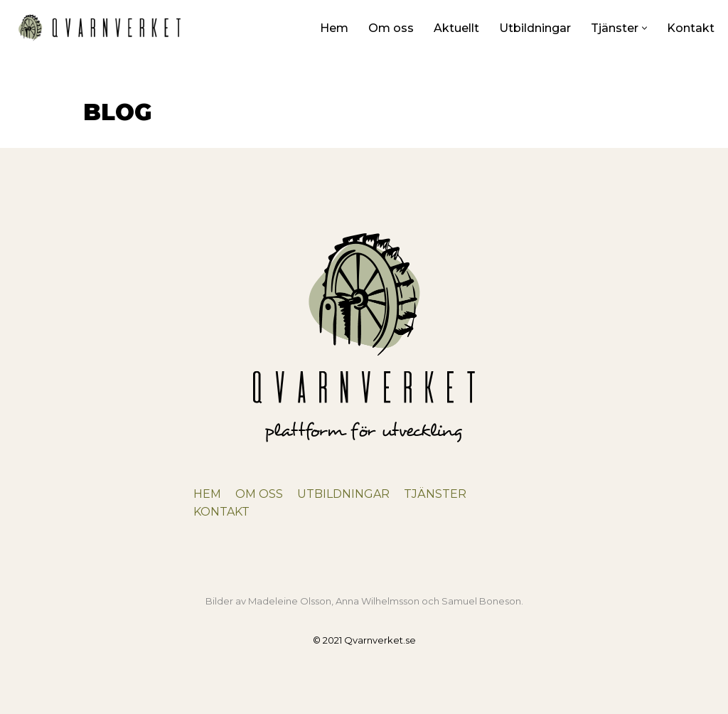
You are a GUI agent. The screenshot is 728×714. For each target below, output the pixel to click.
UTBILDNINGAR (343, 494)
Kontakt (691, 28)
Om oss (391, 28)
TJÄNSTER (435, 494)
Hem (334, 28)
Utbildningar (535, 28)
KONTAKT (221, 512)
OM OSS (259, 494)
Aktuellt (456, 28)
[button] (644, 28)
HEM (207, 494)
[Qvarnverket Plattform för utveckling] (100, 28)
